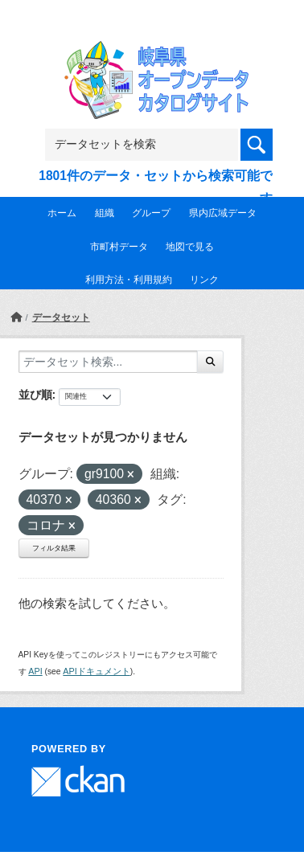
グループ (151, 213)
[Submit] (210, 362)
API (35, 671)
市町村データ (119, 247)
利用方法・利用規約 (129, 280)
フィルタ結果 (54, 548)
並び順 (35, 395)
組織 (105, 213)
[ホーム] (16, 317)
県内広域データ (223, 213)
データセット (61, 317)
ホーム (62, 213)
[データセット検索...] (108, 362)
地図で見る (190, 247)
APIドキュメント (96, 671)
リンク (204, 280)
